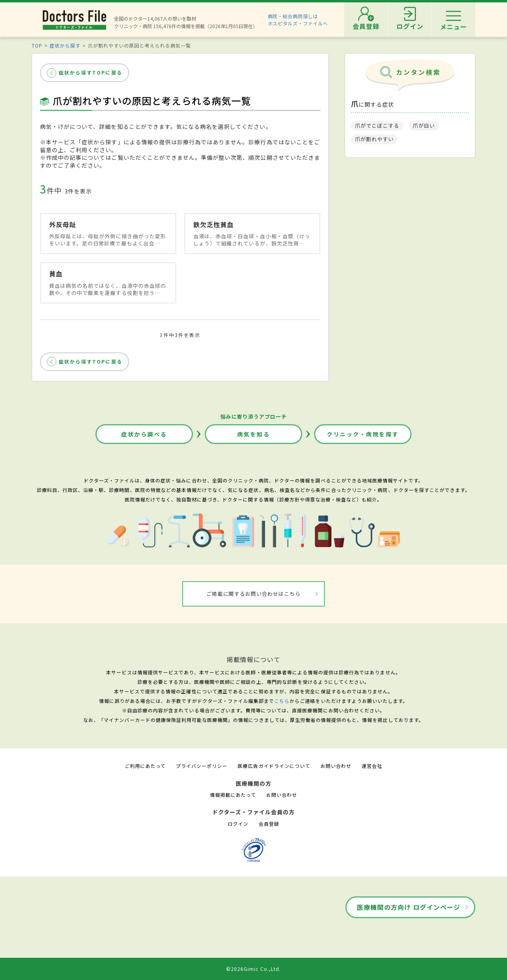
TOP (37, 45)
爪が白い (424, 125)
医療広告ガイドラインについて (274, 766)
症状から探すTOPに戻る (91, 72)
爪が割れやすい (374, 139)
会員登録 (269, 824)
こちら (282, 701)
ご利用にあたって (145, 766)
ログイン (238, 824)
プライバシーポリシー (202, 766)
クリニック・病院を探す (363, 434)
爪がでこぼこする (377, 125)
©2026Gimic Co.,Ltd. (253, 969)
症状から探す (65, 45)
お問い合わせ (336, 766)
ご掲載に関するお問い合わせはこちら (254, 594)
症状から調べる (144, 434)
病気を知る (254, 434)
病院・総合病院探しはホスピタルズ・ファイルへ (298, 20)
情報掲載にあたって (233, 795)
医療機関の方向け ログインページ (409, 907)
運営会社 (372, 766)
